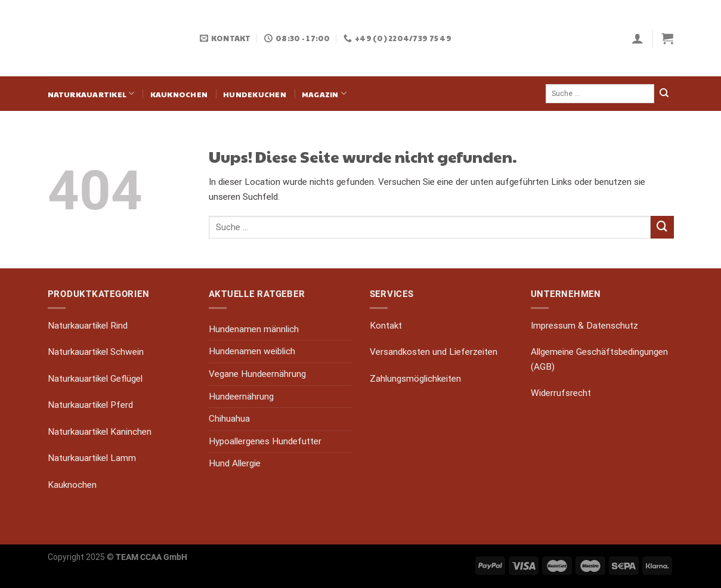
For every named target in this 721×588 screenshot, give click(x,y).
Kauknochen (179, 94)
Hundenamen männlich (254, 329)
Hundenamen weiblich (252, 351)
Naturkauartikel (91, 93)
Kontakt (386, 326)
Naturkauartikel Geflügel (95, 379)
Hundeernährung (241, 397)
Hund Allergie (235, 463)
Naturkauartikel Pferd (90, 405)
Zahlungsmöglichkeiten (415, 379)
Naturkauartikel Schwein (96, 352)
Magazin (324, 93)
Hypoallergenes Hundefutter (265, 441)
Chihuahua (229, 419)
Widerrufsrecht (561, 393)
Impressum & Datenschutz (584, 326)
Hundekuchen (255, 94)
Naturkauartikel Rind (88, 326)
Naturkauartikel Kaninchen (100, 432)
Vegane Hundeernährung (257, 374)
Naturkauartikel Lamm (92, 458)
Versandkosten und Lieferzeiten (434, 352)
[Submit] (664, 94)
